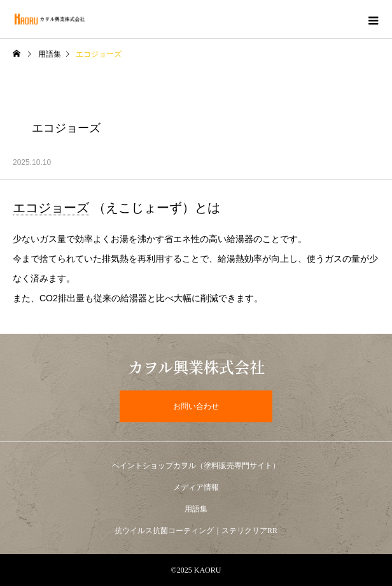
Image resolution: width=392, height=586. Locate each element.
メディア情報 (196, 487)
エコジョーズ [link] (51, 208)
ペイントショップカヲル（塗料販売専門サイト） (196, 466)
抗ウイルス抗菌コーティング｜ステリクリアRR (196, 531)
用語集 (50, 54)
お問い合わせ (196, 406)
